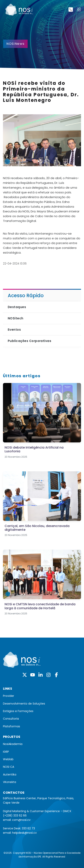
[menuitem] (42, 696)
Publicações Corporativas (29, 341)
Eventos (14, 330)
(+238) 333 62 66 (15, 815)
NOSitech (16, 318)
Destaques (17, 307)
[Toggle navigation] (79, 10)
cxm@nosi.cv (21, 820)
